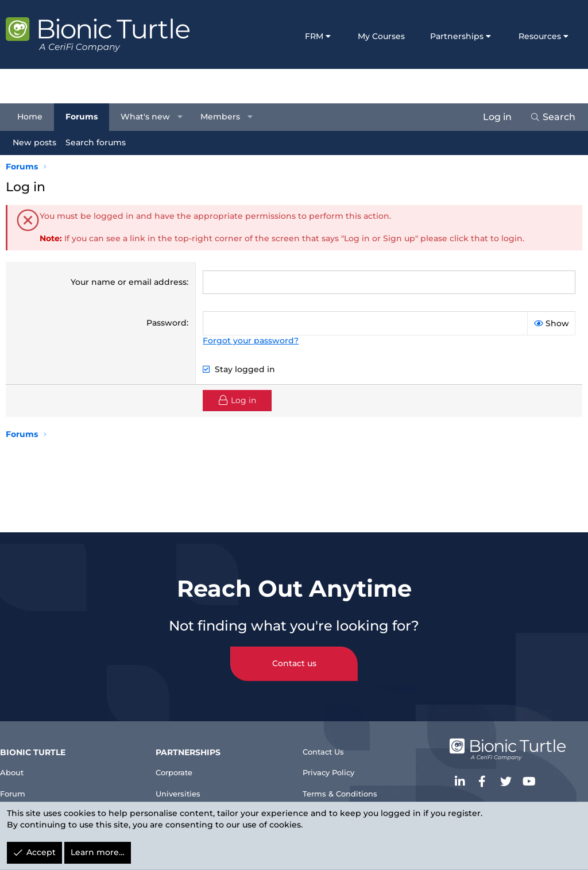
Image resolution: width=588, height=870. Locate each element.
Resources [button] (540, 36)
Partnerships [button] (457, 36)
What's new (151, 117)
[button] (186, 117)
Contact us (294, 651)
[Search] (547, 117)
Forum (24, 784)
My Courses (381, 36)
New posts (40, 142)
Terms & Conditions (347, 788)
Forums (87, 117)
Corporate (184, 761)
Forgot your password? (251, 341)
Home (36, 117)
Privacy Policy (335, 765)
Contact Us (328, 741)
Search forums (101, 142)
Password (167, 323)
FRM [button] (314, 36)
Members (226, 117)
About (23, 761)
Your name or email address (129, 282)
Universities (187, 784)
